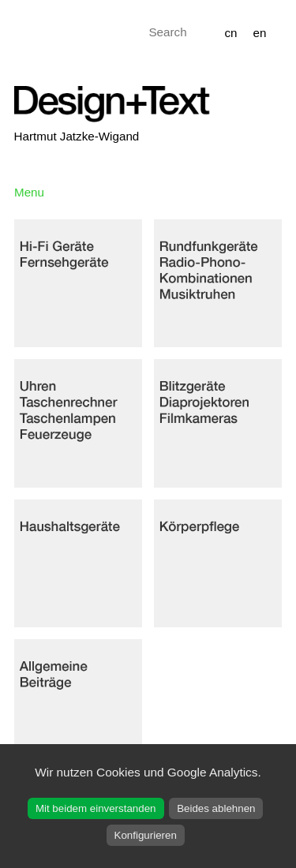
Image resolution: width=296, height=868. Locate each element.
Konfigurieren (146, 835)
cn (230, 33)
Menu (29, 192)
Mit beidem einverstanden (96, 808)
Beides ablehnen (216, 808)
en (260, 33)
